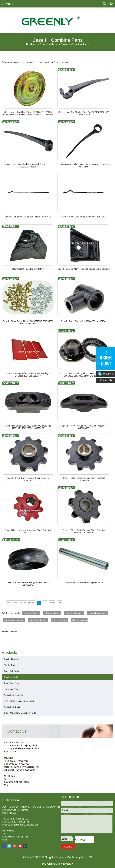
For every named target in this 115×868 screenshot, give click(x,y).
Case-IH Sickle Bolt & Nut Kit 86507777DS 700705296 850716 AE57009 (28, 322)
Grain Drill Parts (11, 671)
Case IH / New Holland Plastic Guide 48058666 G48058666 (84, 427)
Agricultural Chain (12, 707)
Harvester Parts (11, 689)
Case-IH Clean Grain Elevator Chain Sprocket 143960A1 (28, 479)
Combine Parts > (50, 44)
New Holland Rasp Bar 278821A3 (28, 269)
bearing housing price (98, 613)
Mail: (7, 785)
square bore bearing (38, 620)
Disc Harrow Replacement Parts (19, 701)
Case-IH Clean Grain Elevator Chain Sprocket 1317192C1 (84, 479)
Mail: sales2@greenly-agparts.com (21, 767)
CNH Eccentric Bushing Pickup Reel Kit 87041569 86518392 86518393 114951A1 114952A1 (84, 375)
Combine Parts (11, 677)
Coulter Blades (11, 659)
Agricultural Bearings (14, 695)
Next (52, 603)
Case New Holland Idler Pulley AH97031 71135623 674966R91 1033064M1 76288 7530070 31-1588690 (28, 113)
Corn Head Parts (12, 683)
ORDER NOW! (106, 361)
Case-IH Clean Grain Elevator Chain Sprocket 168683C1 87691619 (84, 531)
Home (32, 603)
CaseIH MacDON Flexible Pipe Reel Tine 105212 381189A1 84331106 (28, 166)
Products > (33, 44)
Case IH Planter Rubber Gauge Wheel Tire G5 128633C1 (28, 584)
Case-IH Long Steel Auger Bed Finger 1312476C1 (28, 217)
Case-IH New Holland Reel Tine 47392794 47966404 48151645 (84, 166)
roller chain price (59, 620)
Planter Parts (10, 665)
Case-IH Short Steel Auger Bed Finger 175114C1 (84, 217)
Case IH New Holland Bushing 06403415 (84, 582)
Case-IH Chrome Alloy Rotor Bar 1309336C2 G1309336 (84, 269)
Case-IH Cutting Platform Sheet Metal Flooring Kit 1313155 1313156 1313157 (28, 375)
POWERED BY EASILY (58, 864)
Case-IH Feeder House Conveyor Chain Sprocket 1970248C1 (28, 531)
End (59, 603)
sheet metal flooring (74, 613)
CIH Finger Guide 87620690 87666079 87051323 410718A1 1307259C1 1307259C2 (28, 427)
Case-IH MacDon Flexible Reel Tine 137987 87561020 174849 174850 (84, 113)
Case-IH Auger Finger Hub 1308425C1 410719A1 (84, 321)
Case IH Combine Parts (75, 44)
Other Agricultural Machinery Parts (20, 713)
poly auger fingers (31, 613)
